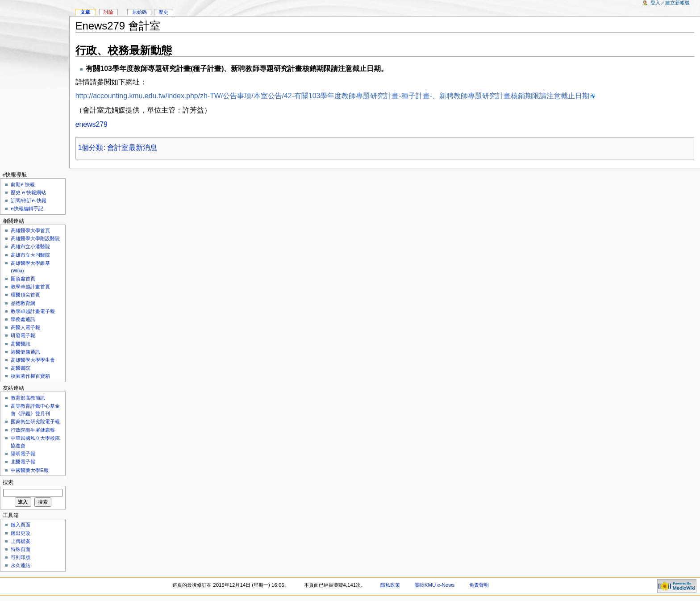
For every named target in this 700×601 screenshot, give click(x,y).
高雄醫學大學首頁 (30, 230)
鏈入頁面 (21, 525)
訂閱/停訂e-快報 (28, 200)
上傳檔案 (21, 541)
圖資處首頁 (23, 279)
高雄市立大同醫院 (30, 255)
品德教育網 (23, 303)
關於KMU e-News (435, 585)
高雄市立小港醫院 (30, 246)
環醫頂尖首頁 (25, 295)
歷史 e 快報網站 (31, 192)
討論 (108, 12)
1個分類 (91, 148)
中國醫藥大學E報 (30, 470)
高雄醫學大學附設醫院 (35, 238)
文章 (85, 12)
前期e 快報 (23, 184)
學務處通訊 (23, 319)
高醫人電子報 (25, 327)
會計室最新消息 (132, 148)
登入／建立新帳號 (670, 3)
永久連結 (21, 565)
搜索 (8, 482)
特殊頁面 (21, 549)
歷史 (163, 12)
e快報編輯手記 (27, 209)
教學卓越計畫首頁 (30, 287)
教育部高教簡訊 (28, 398)
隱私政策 (390, 585)
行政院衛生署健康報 (33, 430)
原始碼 (140, 12)
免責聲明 (479, 585)
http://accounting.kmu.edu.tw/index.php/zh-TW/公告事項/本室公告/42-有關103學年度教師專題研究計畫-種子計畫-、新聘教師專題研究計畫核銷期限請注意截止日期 (332, 96)
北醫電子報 (23, 462)
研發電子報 (23, 335)
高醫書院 (21, 368)
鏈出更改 (21, 533)
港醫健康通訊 (25, 352)
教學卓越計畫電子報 (33, 311)
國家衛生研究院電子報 (35, 422)
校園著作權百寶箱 (30, 376)
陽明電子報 (23, 454)
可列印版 (21, 557)
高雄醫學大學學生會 (33, 360)
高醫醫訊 (21, 344)
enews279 (92, 124)
